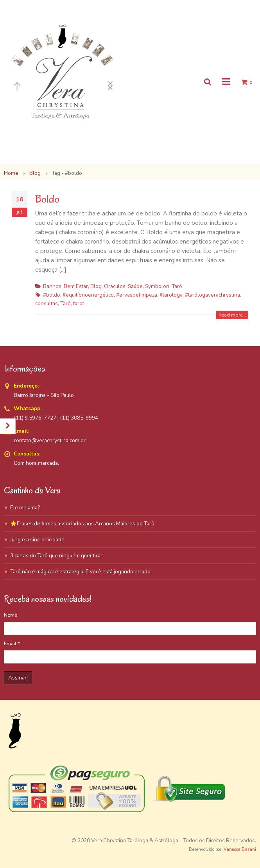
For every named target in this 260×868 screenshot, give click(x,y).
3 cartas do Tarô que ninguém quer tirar (56, 556)
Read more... (232, 315)
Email (12, 643)
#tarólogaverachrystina (212, 295)
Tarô (177, 286)
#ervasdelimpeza (137, 295)
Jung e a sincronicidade (37, 540)
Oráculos (115, 286)
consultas (47, 303)
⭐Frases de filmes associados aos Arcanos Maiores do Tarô (82, 524)
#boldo (52, 295)
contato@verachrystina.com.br (50, 440)
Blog (96, 286)
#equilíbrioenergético (88, 295)
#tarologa (171, 295)
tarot (79, 303)
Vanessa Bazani (240, 849)
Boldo (47, 199)
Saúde (135, 286)
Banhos (52, 286)
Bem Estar (76, 286)
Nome (11, 615)
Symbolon (157, 286)
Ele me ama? (25, 508)
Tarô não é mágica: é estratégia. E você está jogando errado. (81, 572)
